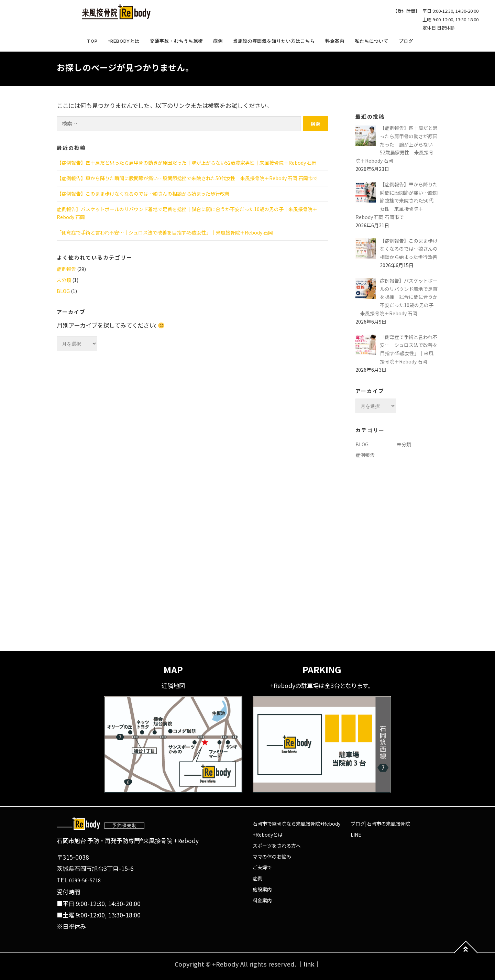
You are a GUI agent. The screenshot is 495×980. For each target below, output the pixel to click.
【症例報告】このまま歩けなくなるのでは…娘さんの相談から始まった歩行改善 (143, 194)
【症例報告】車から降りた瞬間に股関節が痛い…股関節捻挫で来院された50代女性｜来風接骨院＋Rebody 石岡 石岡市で (187, 178)
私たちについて (372, 41)
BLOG (63, 291)
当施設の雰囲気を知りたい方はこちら (274, 41)
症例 (218, 41)
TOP (92, 41)
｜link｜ (309, 964)
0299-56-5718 (85, 880)
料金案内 (335, 41)
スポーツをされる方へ (277, 846)
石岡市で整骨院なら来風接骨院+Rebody (296, 824)
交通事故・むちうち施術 (176, 41)
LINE (356, 835)
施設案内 (262, 889)
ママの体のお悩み (272, 857)
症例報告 (66, 269)
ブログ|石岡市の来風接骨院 (380, 824)
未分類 (64, 280)
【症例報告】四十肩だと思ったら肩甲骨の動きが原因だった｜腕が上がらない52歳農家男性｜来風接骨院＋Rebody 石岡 (187, 163)
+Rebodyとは (124, 41)
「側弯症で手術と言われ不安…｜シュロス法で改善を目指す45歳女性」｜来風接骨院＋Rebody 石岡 (165, 232)
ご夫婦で (262, 867)
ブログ (406, 41)
